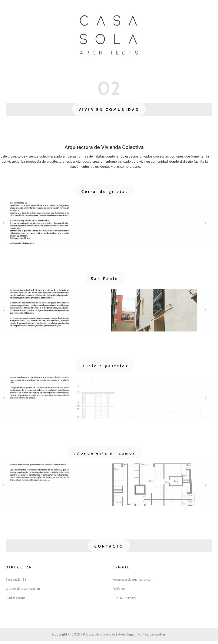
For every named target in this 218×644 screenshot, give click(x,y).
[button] (109, 110)
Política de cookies (152, 637)
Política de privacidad (99, 637)
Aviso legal (126, 637)
